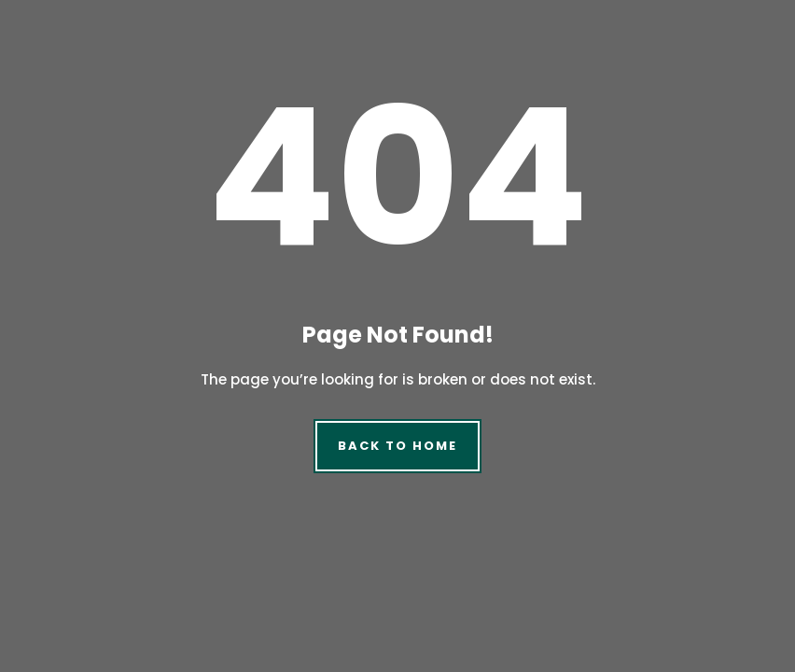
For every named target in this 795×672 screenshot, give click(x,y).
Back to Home (397, 446)
